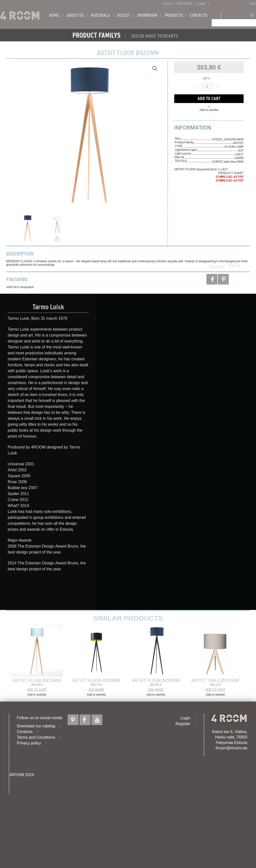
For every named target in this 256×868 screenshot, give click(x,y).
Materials (100, 15)
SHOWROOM (147, 15)
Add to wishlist (209, 110)
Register (185, 4)
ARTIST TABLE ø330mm (215, 680)
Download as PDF (230, 177)
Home (54, 15)
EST (253, 4)
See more (96, 690)
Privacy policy (29, 743)
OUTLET (124, 15)
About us (75, 15)
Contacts (199, 15)
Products (174, 15)
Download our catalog (36, 726)
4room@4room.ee (231, 748)
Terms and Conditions (36, 737)
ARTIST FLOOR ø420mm (37, 680)
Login (167, 4)
